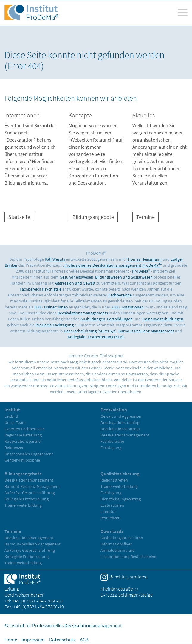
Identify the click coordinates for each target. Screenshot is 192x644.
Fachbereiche (120, 295)
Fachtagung (111, 448)
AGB (84, 640)
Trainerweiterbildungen (162, 319)
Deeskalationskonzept (120, 429)
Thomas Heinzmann (144, 259)
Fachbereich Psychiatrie (41, 289)
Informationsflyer (116, 544)
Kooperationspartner (23, 441)
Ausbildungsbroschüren (122, 538)
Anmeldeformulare (117, 550)
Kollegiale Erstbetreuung (27, 499)
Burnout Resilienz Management (32, 486)
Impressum (33, 640)
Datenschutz (62, 640)
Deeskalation (114, 410)
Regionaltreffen (114, 480)
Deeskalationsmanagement (125, 435)
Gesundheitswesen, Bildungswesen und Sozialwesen (106, 277)
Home (11, 640)
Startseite (19, 217)
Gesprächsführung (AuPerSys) (90, 331)
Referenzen (14, 448)
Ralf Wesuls (55, 259)
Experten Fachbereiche (25, 429)
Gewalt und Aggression (121, 416)
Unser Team (15, 422)
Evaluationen (112, 505)
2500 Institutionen (127, 307)
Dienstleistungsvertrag (121, 499)
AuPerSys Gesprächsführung (30, 493)
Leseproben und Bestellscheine (128, 557)
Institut (12, 410)
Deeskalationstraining (120, 422)
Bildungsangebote (93, 217)
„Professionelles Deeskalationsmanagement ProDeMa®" (112, 265)
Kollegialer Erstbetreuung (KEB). (96, 337)
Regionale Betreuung (23, 435)
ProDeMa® (141, 271)
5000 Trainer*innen (51, 307)
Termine (145, 217)
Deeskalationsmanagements (83, 313)
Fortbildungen (120, 319)
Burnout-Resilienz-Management (32, 544)
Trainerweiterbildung (23, 505)
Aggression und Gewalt (75, 283)
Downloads (112, 531)
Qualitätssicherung (120, 474)
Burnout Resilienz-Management (146, 331)
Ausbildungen (93, 319)
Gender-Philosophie (22, 460)
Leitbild (11, 416)
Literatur (108, 511)
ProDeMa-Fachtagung (55, 325)
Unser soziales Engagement (29, 454)
